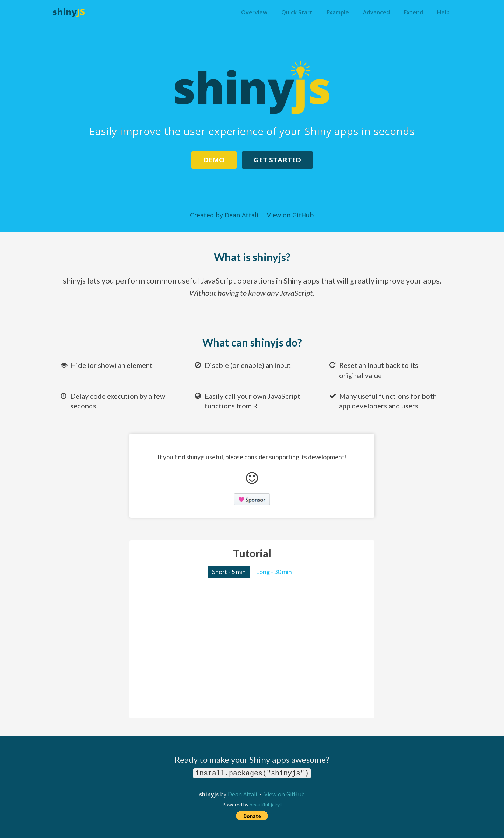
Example (338, 12)
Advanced (376, 12)
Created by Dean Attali (224, 215)
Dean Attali (242, 794)
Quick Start (297, 12)
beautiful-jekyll (266, 805)
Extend (414, 12)
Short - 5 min (229, 572)
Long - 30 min (274, 572)
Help (443, 12)
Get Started (277, 160)
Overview (254, 12)
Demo (214, 160)
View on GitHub (290, 215)
